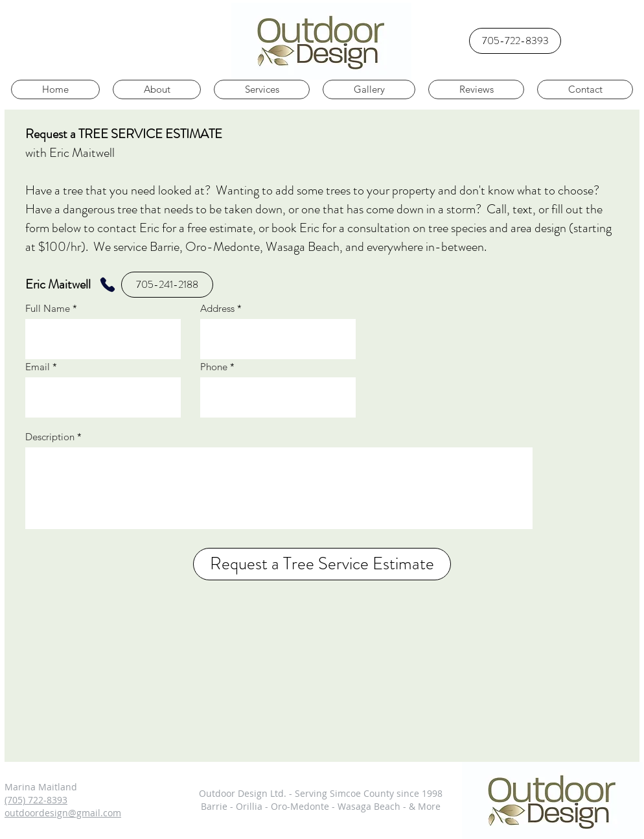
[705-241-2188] (167, 285)
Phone (214, 367)
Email (38, 367)
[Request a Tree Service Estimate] (322, 564)
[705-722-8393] (515, 41)
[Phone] (107, 285)
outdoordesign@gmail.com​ (63, 813)
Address (217, 308)
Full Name (48, 308)
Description (50, 437)
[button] (585, 89)
